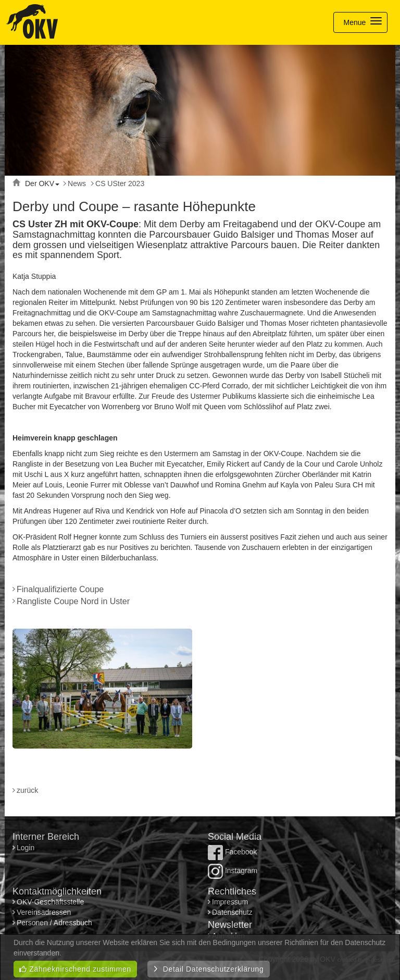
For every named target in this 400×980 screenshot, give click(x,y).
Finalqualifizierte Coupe (60, 589)
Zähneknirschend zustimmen (75, 969)
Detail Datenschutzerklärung (209, 969)
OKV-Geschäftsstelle (50, 902)
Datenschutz (232, 912)
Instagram (233, 871)
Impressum (230, 902)
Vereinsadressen (44, 912)
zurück (27, 790)
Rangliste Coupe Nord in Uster (73, 601)
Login (27, 848)
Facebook (232, 852)
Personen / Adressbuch (54, 923)
